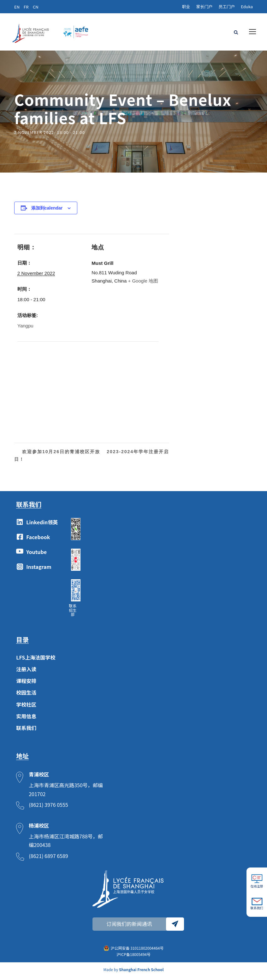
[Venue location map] (51, 388)
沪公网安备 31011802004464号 (137, 951)
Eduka (247, 6)
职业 (186, 6)
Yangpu (25, 329)
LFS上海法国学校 (36, 660)
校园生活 (26, 696)
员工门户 (227, 6)
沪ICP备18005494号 (133, 957)
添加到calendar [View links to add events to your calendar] (47, 211)
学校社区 (26, 707)
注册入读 (26, 672)
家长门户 (204, 6)
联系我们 (26, 731)
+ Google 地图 (143, 284)
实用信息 (26, 719)
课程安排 (26, 684)
